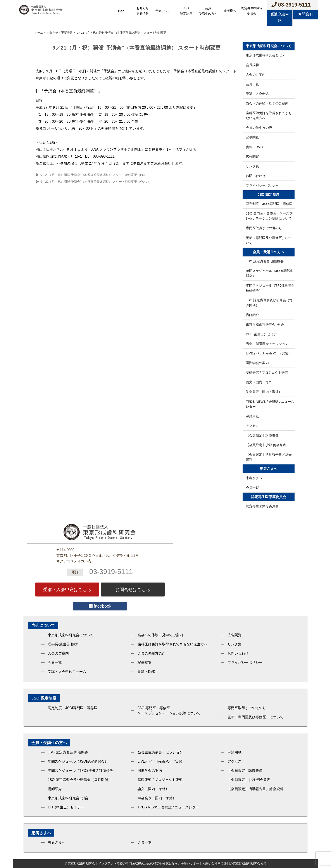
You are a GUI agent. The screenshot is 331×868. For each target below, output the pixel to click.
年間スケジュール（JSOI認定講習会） (269, 273)
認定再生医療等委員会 (252, 11)
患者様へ (230, 11)
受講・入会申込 (257, 94)
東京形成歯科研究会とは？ (265, 55)
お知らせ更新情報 (143, 11)
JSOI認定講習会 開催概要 (265, 261)
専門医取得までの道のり (264, 228)
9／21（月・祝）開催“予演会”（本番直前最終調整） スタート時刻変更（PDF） (95, 175)
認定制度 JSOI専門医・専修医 (269, 204)
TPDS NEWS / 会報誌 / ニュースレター (270, 404)
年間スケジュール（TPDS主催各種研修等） (270, 288)
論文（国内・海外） (261, 382)
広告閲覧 (252, 157)
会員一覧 (252, 84)
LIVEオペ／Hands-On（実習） (269, 353)
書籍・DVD (254, 147)
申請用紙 (252, 416)
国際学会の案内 (257, 363)
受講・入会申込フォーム (67, 672)
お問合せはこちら (133, 590)
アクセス (252, 426)
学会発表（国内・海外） (264, 392)
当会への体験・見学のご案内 (267, 103)
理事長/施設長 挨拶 (63, 644)
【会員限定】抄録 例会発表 (266, 445)
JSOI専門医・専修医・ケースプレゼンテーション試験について (269, 216)
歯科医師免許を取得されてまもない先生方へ (269, 115)
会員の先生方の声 (259, 128)
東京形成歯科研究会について (71, 635)
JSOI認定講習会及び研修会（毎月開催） (269, 303)
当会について (164, 11)
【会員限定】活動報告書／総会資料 (269, 457)
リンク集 (252, 166)
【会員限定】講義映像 (262, 435)
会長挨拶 (252, 65)
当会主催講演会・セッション (267, 344)
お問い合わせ (256, 176)
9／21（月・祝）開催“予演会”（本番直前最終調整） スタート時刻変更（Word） (95, 182)
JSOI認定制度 (186, 11)
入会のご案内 (256, 75)
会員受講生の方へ (208, 11)
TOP (121, 11)
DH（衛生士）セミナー (263, 334)
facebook (100, 606)
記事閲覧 (252, 137)
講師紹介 (252, 315)
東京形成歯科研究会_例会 (265, 324)
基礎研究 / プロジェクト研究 (267, 372)
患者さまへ (254, 478)
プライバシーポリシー (262, 185)
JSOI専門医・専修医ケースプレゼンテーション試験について (169, 711)
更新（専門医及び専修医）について (269, 240)
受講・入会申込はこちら (67, 590)
